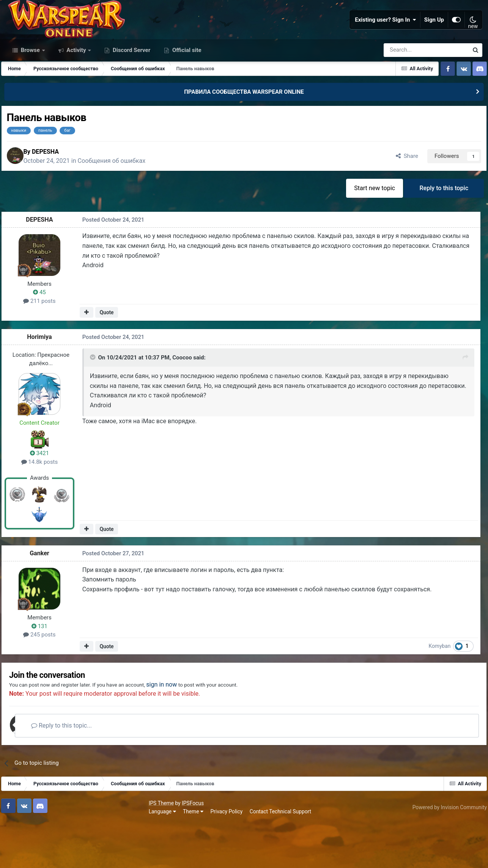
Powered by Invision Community (445, 852)
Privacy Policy (84, 857)
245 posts (44, 678)
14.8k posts (44, 505)
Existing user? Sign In (386, 38)
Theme (50, 857)
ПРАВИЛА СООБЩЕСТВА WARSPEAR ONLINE (244, 128)
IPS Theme (18, 848)
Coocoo (182, 403)
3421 (44, 496)
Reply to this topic (442, 229)
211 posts (44, 344)
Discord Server (131, 87)
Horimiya (44, 380)
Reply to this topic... (79, 771)
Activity (76, 87)
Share (400, 195)
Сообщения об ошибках (123, 200)
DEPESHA (56, 190)
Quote (109, 355)
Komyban (445, 689)
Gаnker (44, 596)
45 (44, 336)
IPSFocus (50, 848)
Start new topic (370, 229)
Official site (186, 87)
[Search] (406, 87)
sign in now (191, 730)
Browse (30, 87)
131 (44, 669)
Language (19, 857)
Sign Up (434, 38)
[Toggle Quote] (93, 402)
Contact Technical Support (137, 857)
